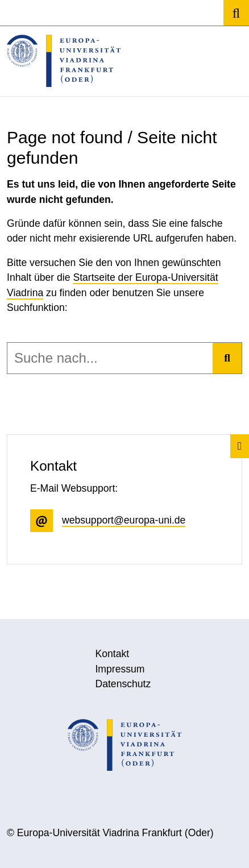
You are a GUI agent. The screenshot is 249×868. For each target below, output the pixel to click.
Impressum (120, 669)
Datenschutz (123, 684)
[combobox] (110, 358)
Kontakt (112, 654)
